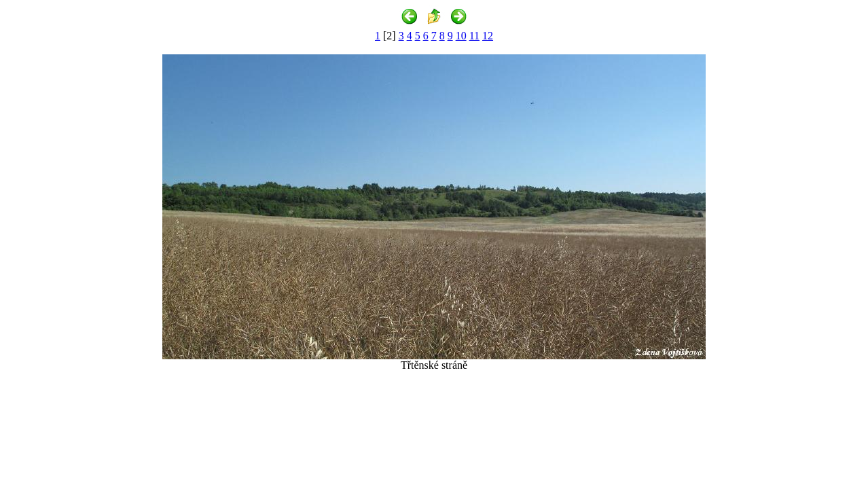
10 (461, 36)
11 (474, 36)
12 (488, 36)
